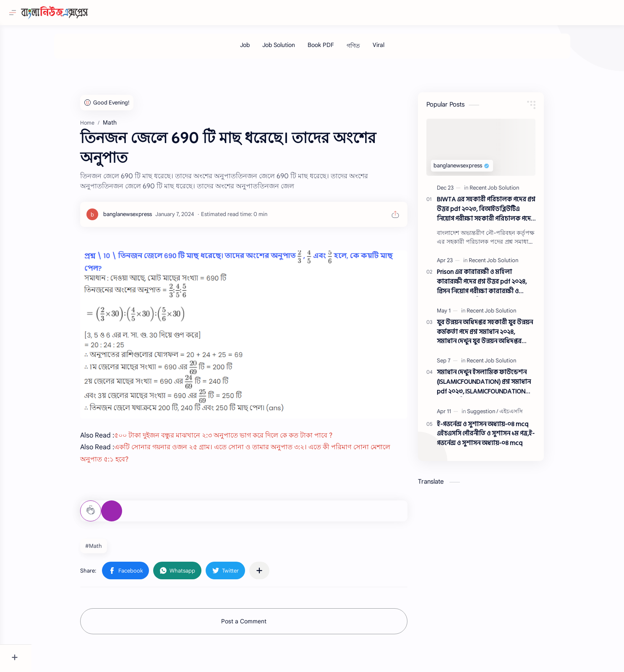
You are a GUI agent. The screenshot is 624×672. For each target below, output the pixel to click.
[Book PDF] (336, 49)
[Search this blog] (174, 13)
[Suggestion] (499, 415)
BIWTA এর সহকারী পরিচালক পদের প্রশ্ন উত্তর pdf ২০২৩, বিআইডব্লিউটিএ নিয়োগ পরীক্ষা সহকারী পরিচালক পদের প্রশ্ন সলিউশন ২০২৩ (502, 214)
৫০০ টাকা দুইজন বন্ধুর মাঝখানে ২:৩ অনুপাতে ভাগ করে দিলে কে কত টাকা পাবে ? (239, 440)
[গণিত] (369, 50)
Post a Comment (260, 625)
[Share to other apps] (275, 575)
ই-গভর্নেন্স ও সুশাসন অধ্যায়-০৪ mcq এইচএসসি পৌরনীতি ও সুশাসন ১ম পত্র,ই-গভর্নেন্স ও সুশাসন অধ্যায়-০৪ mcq (502, 438)
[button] (141, 575)
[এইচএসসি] (527, 415)
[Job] (260, 49)
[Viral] (394, 49)
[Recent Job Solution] (510, 192)
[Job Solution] (294, 49)
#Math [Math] (110, 550)
